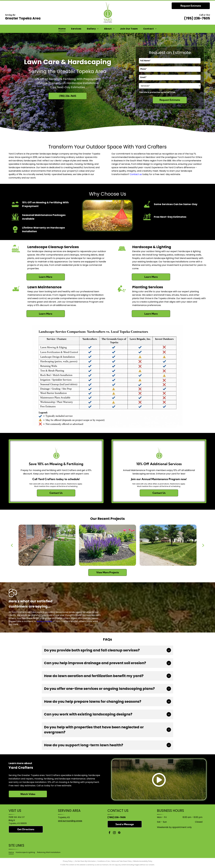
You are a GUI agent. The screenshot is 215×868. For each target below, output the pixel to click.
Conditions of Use (104, 861)
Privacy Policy (68, 861)
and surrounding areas (70, 821)
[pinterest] (119, 833)
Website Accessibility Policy (143, 861)
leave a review (44, 621)
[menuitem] (62, 29)
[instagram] (114, 833)
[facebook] (110, 833)
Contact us (136, 174)
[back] (12, 545)
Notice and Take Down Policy (122, 861)
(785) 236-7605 (197, 18)
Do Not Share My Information (85, 861)
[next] (203, 545)
